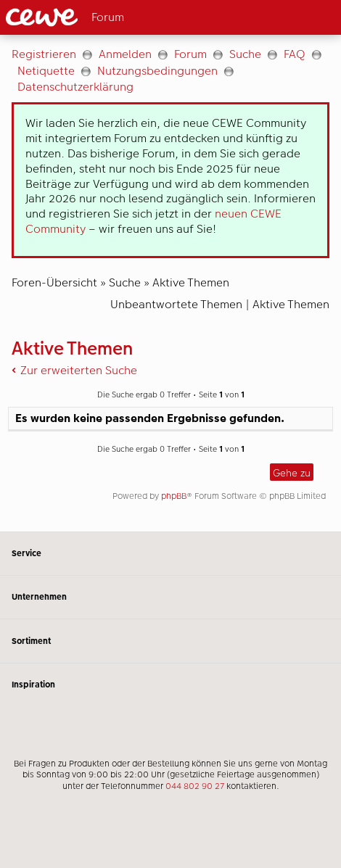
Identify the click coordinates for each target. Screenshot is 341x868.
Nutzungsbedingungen (157, 71)
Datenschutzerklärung (75, 87)
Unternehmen (170, 597)
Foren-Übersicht (54, 282)
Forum (190, 54)
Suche (245, 54)
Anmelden (125, 54)
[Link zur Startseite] (86, 17)
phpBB (174, 496)
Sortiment (170, 641)
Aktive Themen (191, 282)
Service (170, 554)
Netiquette (46, 71)
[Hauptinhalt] (170, 283)
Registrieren (44, 54)
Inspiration (170, 685)
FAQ (295, 54)
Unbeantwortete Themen (176, 304)
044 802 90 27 (195, 786)
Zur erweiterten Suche (79, 370)
